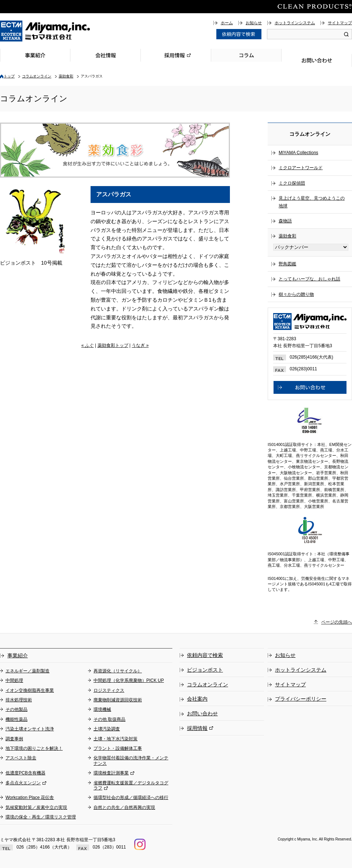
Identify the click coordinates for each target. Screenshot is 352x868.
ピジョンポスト (205, 670)
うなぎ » (140, 345)
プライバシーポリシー (301, 699)
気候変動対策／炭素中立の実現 (36, 807)
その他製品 (16, 709)
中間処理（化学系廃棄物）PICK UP (129, 680)
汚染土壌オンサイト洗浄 (30, 729)
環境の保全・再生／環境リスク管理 (41, 817)
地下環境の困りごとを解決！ (34, 748)
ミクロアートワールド (301, 168)
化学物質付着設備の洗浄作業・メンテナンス (131, 760)
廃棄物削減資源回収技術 (118, 700)
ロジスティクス (109, 690)
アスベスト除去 (21, 758)
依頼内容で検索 (205, 655)
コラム (246, 55)
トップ (9, 76)
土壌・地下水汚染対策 (115, 739)
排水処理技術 (19, 700)
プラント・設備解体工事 (118, 748)
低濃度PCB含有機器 (25, 773)
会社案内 (197, 699)
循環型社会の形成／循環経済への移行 (131, 798)
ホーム (227, 23)
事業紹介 (35, 55)
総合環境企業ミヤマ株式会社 (45, 31)
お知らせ (254, 23)
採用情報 (176, 55)
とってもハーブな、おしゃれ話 (309, 279)
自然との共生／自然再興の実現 (124, 807)
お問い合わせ (317, 60)
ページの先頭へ (337, 622)
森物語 (285, 221)
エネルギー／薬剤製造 (27, 671)
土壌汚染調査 (107, 729)
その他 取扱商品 (109, 719)
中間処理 (14, 680)
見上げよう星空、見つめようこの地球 (312, 202)
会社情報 (106, 55)
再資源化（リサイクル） (118, 671)
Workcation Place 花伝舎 (30, 798)
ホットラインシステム (295, 23)
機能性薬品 (16, 719)
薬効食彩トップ (113, 345)
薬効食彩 (66, 76)
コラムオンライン (37, 76)
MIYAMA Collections (298, 153)
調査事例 (14, 739)
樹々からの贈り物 (296, 294)
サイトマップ (340, 23)
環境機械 (102, 709)
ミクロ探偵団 (292, 183)
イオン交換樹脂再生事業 (30, 690)
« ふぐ (88, 345)
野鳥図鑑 (287, 264)
